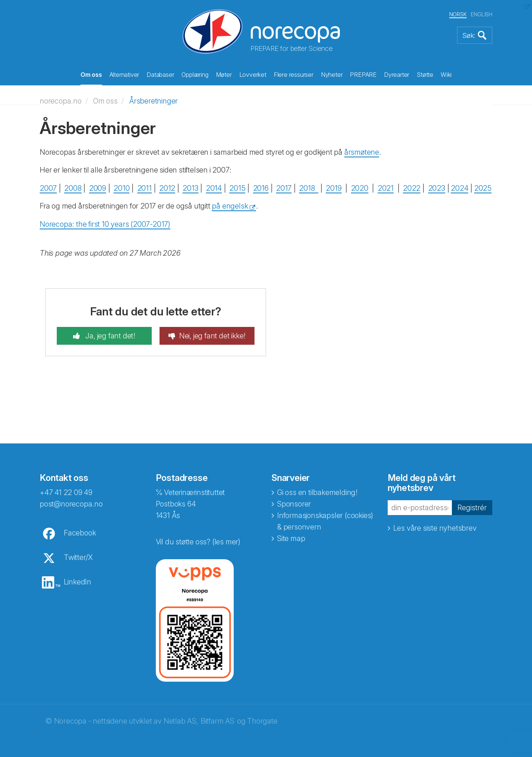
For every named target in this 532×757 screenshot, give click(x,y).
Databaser (160, 75)
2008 (73, 188)
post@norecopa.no (71, 504)
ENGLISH (482, 14)
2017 (284, 188)
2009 (98, 188)
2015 (237, 188)
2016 (261, 188)
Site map (291, 538)
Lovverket (253, 75)
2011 (145, 188)
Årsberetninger (153, 101)
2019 (334, 188)
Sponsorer (294, 504)
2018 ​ (309, 188)
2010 (121, 188)
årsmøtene (362, 152)
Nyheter (332, 75)
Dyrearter (397, 75)
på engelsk (230, 206)
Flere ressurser (294, 75)
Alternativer (124, 75)
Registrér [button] (472, 508)
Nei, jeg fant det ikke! (212, 336)
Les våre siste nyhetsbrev (435, 528)
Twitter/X (78, 557)
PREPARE (363, 75)
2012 (167, 188)
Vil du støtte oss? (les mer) (198, 542)
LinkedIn (78, 582)
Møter (224, 75)
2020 (360, 188)
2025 (483, 188)
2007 (48, 188)
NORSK (458, 14)
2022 (412, 188)
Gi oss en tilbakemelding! (317, 492)
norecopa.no (61, 101)
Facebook (80, 533)
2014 (214, 188)
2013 (190, 188)
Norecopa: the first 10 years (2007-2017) (105, 224)
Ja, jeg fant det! (110, 336)
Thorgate (262, 721)
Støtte (425, 75)
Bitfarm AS (218, 721)
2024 (459, 188)
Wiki (446, 75)
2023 (437, 188)
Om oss (91, 75)
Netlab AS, (181, 721)
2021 (386, 188)
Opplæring (195, 75)
